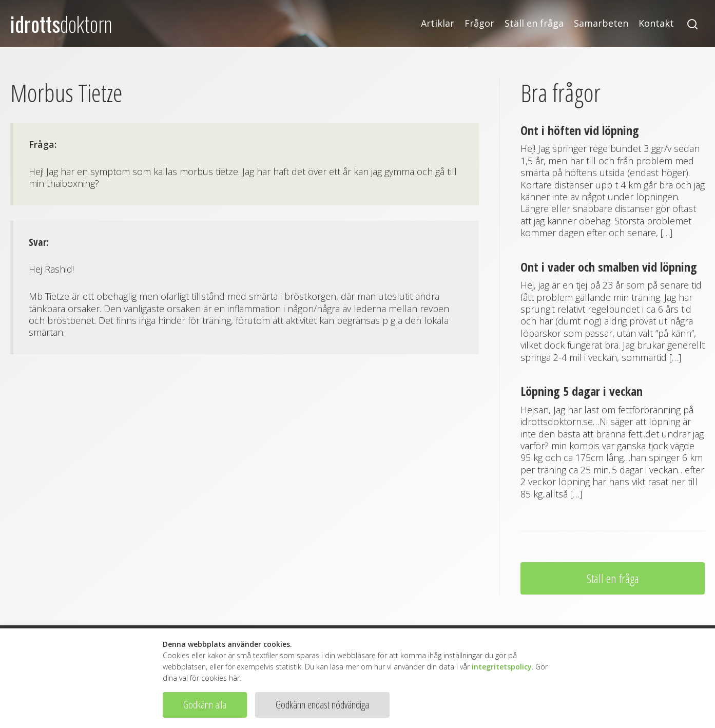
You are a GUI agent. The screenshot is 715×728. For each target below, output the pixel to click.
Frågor (479, 23)
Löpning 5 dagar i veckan (582, 391)
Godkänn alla (205, 705)
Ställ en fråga (534, 23)
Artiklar (438, 23)
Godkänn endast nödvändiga (322, 705)
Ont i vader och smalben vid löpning (609, 267)
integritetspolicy (502, 667)
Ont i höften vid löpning (580, 130)
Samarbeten (601, 23)
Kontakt (656, 23)
